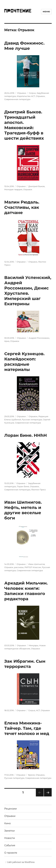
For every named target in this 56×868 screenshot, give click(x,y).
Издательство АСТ (26, 96)
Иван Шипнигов (37, 564)
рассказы (19, 567)
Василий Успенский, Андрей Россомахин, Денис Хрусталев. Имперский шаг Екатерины (28, 291)
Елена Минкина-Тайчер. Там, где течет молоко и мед (27, 728)
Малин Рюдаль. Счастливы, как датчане (22, 207)
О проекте (11, 853)
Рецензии (11, 809)
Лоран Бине (23, 486)
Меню (46, 12)
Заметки (9, 831)
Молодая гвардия (13, 189)
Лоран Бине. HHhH (26, 435)
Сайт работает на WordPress (21, 862)
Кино (8, 823)
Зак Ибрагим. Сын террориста (25, 664)
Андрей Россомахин (39, 338)
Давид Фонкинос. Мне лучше (24, 46)
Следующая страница (48, 796)
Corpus (32, 93)
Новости (10, 838)
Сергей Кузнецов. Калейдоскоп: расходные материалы (24, 362)
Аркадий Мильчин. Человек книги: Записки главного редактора (26, 591)
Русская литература (32, 420)
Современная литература (17, 99)
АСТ (38, 710)
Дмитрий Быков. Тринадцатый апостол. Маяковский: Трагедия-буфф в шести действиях (24, 125)
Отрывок (40, 96)
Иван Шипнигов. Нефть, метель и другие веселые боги (23, 510)
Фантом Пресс (39, 490)
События (10, 845)
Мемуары (34, 645)
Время (31, 775)
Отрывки (22, 93)
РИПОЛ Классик (33, 567)
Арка (7, 341)
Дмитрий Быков (37, 186)
